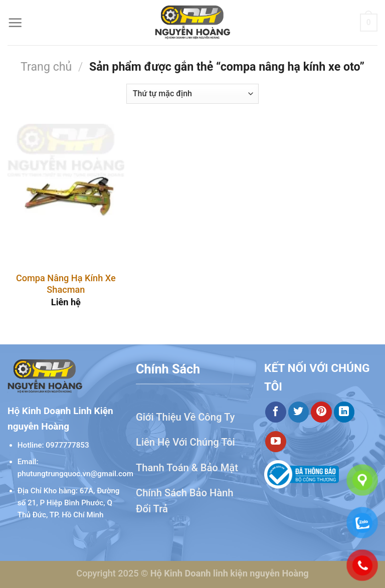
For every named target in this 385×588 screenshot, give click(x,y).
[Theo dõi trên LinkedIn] (344, 412)
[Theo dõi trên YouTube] (276, 442)
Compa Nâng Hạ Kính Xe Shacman (66, 284)
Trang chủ (46, 67)
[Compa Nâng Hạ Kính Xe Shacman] (66, 194)
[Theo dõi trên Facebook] (276, 412)
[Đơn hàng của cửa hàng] (192, 94)
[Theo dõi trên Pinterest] (321, 412)
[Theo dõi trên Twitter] (299, 412)
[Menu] (15, 23)
